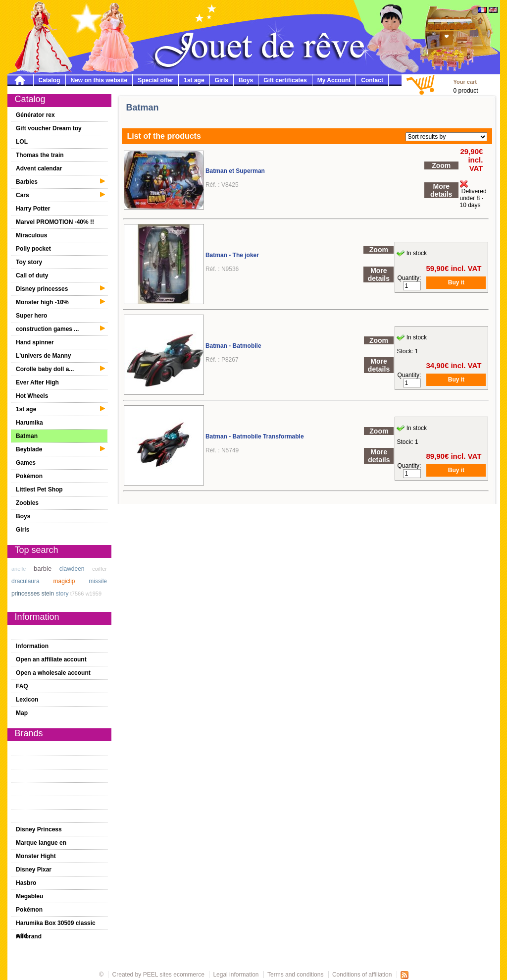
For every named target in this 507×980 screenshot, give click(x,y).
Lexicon (27, 700)
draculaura (25, 581)
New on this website (99, 80)
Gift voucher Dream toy (49, 128)
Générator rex (35, 115)
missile (98, 581)
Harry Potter (33, 209)
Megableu (29, 896)
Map (22, 713)
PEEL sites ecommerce (174, 975)
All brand (29, 936)
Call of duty (32, 275)
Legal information (236, 975)
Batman (27, 436)
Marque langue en (41, 843)
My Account (334, 80)
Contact (372, 80)
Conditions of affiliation (363, 975)
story (62, 594)
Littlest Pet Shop (39, 490)
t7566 (77, 594)
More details (441, 190)
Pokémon (29, 476)
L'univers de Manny (44, 356)
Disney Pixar (34, 870)
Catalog (50, 80)
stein (48, 594)
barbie (43, 569)
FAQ (22, 686)
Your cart (465, 82)
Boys (246, 80)
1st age (194, 80)
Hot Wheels (32, 396)
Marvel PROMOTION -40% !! (55, 222)
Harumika (29, 423)
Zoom (441, 165)
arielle (19, 569)
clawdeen (72, 569)
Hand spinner (35, 342)
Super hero (31, 316)
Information (32, 646)
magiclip (64, 581)
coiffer (100, 569)
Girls (222, 80)
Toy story (29, 262)
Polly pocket (33, 249)
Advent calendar (39, 168)
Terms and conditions (295, 975)
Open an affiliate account (51, 659)
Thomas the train (40, 155)
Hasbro (26, 883)
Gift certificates (285, 80)
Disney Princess (39, 829)
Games (26, 463)
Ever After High (37, 382)
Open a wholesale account (53, 673)
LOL (22, 142)
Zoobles (27, 503)
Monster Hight (36, 856)
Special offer (155, 80)
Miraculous (31, 235)
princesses (25, 594)
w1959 (94, 594)
